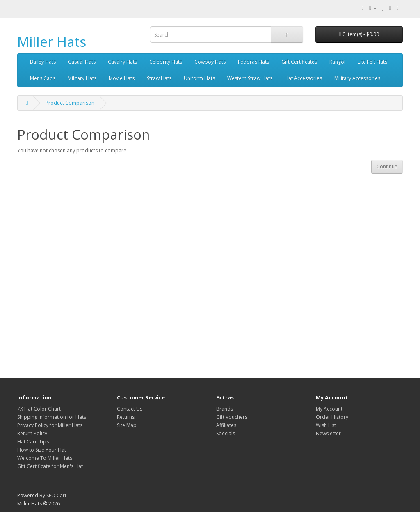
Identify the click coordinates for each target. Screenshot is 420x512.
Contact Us (130, 409)
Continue (387, 166)
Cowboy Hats (210, 62)
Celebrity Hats (166, 62)
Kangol (337, 62)
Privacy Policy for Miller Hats (50, 425)
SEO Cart (56, 495)
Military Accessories (357, 78)
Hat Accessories (303, 78)
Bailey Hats (43, 62)
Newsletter (328, 433)
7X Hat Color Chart (39, 409)
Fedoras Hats (253, 62)
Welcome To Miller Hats (45, 458)
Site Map (127, 425)
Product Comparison (70, 103)
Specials (226, 433)
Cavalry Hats (122, 62)
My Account (329, 409)
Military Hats (82, 78)
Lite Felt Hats (372, 62)
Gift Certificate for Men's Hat (50, 466)
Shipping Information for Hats (52, 417)
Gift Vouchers (232, 417)
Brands (225, 409)
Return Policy (32, 433)
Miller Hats (52, 42)
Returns (126, 417)
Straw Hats (159, 78)
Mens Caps (43, 78)
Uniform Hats (199, 78)
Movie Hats (122, 78)
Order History (332, 417)
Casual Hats (82, 62)
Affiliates (226, 425)
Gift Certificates (299, 62)
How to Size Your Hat (42, 450)
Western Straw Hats (250, 78)
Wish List (326, 425)
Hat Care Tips (33, 442)
